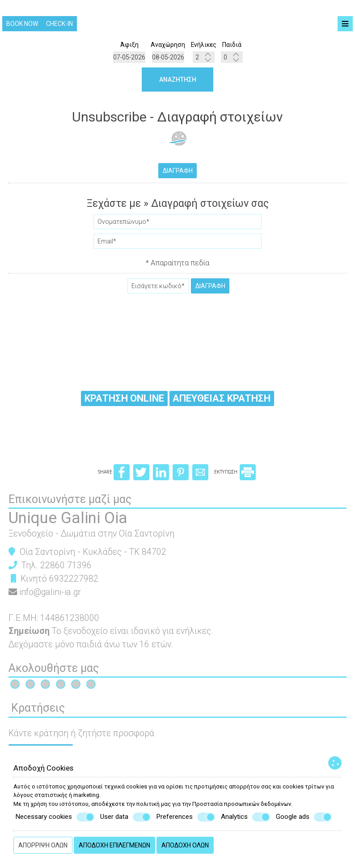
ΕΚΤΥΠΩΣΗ (235, 476)
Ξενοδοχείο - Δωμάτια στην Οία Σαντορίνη (92, 538)
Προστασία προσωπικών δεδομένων (242, 804)
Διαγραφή (178, 171)
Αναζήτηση (178, 80)
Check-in (59, 24)
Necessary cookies (55, 817)
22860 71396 (66, 569)
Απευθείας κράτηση (222, 400)
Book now (22, 24)
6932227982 (74, 582)
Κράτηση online (124, 400)
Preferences (186, 817)
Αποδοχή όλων (185, 845)
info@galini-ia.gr (51, 596)
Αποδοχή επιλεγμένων (114, 845)
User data (125, 817)
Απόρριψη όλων (43, 845)
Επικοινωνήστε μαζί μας (70, 503)
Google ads (304, 817)
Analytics (245, 817)
